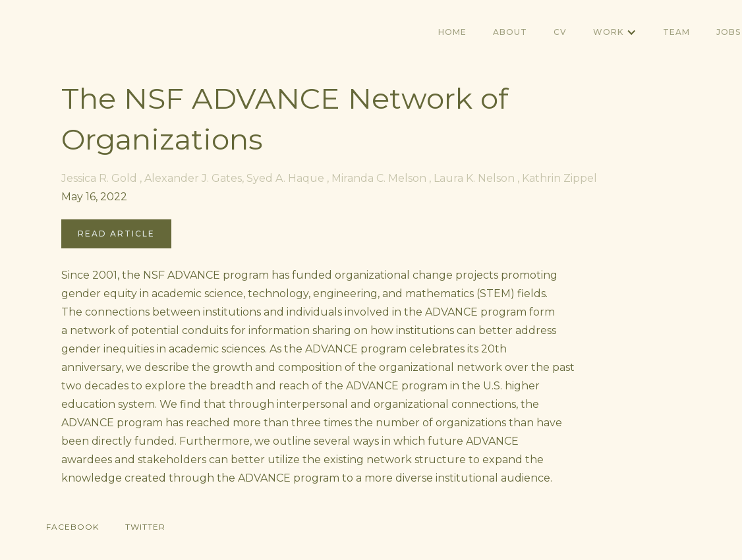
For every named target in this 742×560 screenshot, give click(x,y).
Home (452, 32)
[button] (615, 32)
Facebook (72, 527)
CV (560, 32)
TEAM (676, 32)
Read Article (116, 234)
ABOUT (510, 32)
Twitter (145, 527)
